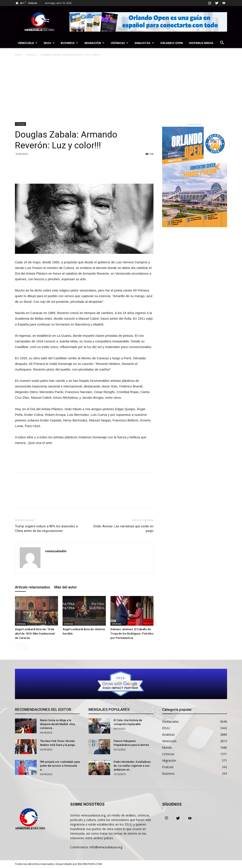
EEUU (49, 43)
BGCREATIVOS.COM (90, 864)
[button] (222, 43)
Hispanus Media (201, 43)
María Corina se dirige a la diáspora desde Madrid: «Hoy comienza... (57, 724)
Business (69, 43)
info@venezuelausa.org (106, 847)
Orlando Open (172, 43)
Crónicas (119, 43)
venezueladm (56, 551)
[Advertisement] (121, 90)
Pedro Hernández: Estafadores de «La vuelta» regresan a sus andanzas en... (132, 766)
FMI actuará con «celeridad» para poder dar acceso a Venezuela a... (60, 766)
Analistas (144, 43)
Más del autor (66, 587)
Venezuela (28, 43)
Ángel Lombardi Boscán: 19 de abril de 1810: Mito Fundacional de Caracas (35, 634)
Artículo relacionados (32, 587)
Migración (94, 43)
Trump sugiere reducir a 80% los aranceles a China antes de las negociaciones (46, 529)
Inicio (18, 55)
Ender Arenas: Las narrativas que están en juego (123, 529)
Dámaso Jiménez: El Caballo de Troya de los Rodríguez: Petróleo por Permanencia (132, 634)
